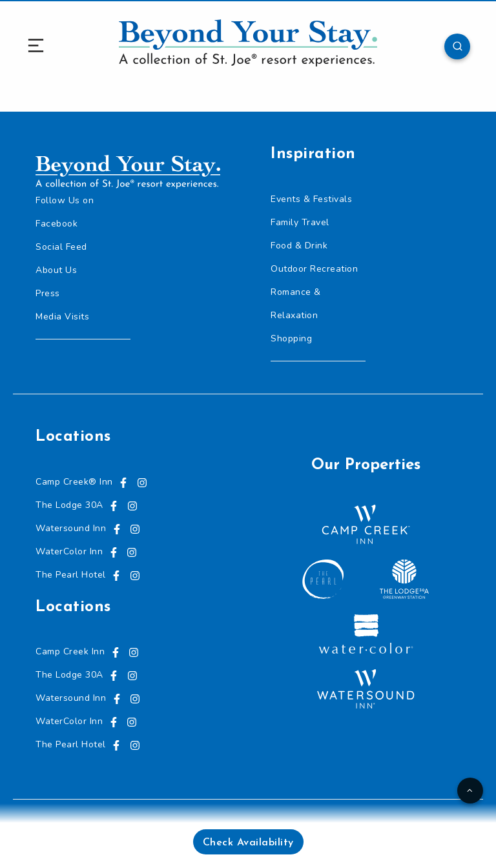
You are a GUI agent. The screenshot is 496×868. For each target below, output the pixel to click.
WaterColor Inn (69, 551)
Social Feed (61, 247)
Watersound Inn (71, 528)
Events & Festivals (311, 199)
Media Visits (62, 317)
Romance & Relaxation (296, 304)
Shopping (291, 338)
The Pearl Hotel (71, 575)
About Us (56, 270)
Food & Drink (299, 246)
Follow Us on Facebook (65, 212)
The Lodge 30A (69, 505)
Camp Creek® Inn (74, 482)
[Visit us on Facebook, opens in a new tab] (123, 482)
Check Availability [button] (248, 843)
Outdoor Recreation (314, 269)
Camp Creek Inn (70, 651)
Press (48, 293)
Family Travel (300, 222)
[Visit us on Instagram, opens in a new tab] (142, 482)
